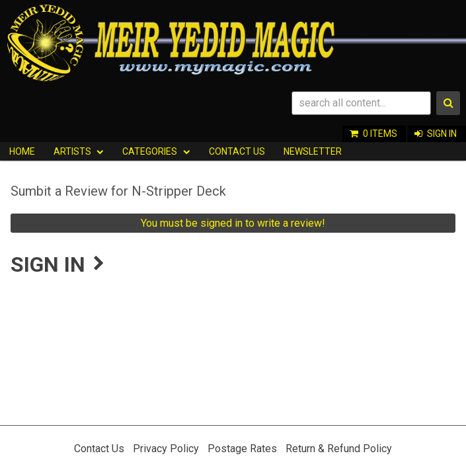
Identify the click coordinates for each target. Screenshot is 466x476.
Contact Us (237, 151)
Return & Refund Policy (339, 449)
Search (448, 103)
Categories (150, 151)
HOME (22, 151)
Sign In (442, 134)
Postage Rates (242, 449)
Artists (72, 151)
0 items (380, 134)
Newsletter (313, 151)
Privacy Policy (166, 449)
